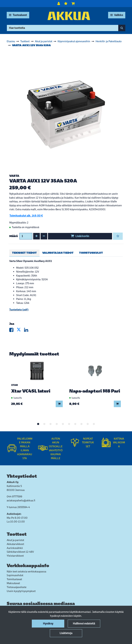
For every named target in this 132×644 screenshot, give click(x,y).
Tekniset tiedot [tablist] (24, 253)
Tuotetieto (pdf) (19, 310)
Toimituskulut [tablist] (91, 253)
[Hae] (63, 28)
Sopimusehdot (15, 575)
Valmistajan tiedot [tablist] (58, 253)
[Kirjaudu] (59, 4)
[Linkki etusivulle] (69, 16)
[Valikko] (117, 15)
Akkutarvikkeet (15, 544)
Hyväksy (48, 623)
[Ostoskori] (73, 4)
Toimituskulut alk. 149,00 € (26, 216)
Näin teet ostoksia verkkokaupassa (26, 571)
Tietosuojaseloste (17, 587)
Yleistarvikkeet (15, 556)
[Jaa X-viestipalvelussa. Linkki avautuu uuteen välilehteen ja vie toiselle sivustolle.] (20, 331)
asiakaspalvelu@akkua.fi (21, 500)
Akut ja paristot (15, 540)
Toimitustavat (14, 579)
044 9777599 (14, 496)
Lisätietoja (66, 633)
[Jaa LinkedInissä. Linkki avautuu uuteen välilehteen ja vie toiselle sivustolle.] (27, 331)
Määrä (13, 236)
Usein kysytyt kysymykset (21, 591)
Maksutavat (13, 583)
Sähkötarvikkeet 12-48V (20, 552)
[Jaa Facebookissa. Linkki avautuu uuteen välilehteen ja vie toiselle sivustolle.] (13, 331)
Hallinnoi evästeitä (84, 623)
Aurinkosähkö (15, 548)
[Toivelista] (66, 4)
